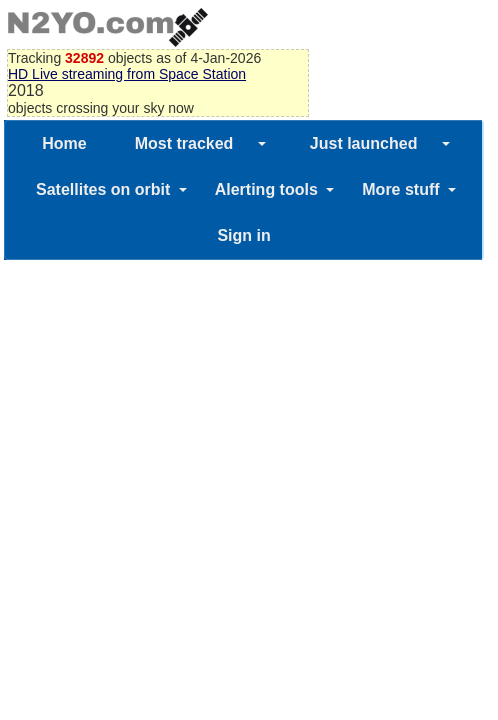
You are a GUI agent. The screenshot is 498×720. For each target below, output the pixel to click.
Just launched (364, 143)
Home (64, 143)
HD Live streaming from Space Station (127, 74)
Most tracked (184, 143)
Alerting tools (266, 189)
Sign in (243, 235)
